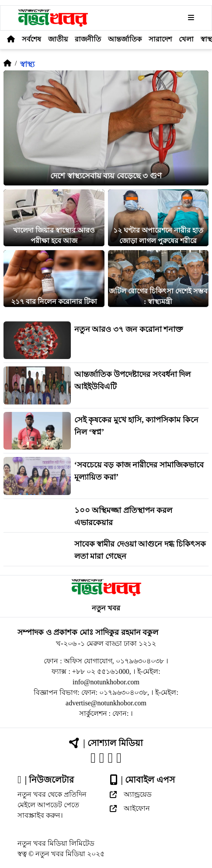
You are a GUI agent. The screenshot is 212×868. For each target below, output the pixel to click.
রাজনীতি (88, 39)
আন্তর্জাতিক (125, 39)
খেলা (186, 39)
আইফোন (130, 808)
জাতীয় (58, 39)
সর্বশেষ (31, 39)
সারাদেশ (160, 39)
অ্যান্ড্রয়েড (131, 794)
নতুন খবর (106, 608)
